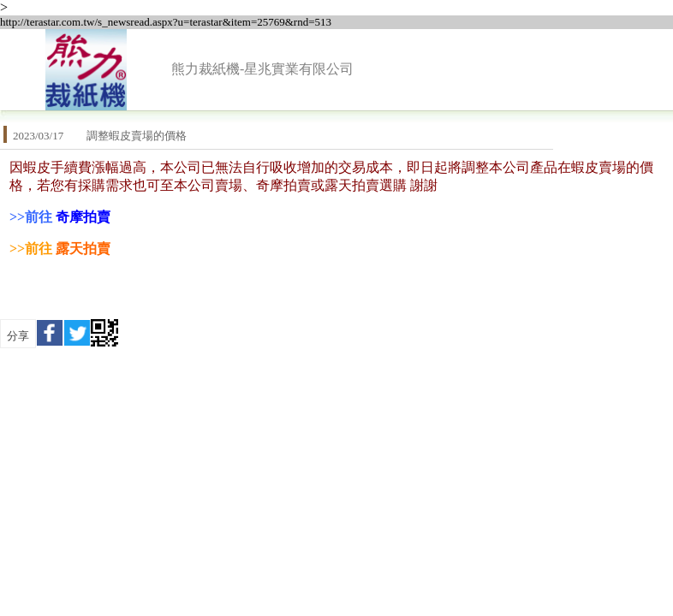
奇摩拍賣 (83, 217)
